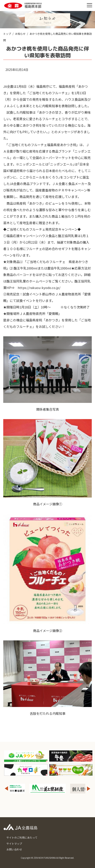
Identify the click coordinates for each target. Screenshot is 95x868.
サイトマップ (14, 843)
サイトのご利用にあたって (22, 837)
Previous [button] (6, 789)
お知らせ (20, 34)
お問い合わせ (14, 849)
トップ (7, 34)
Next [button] (89, 789)
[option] (48, 789)
